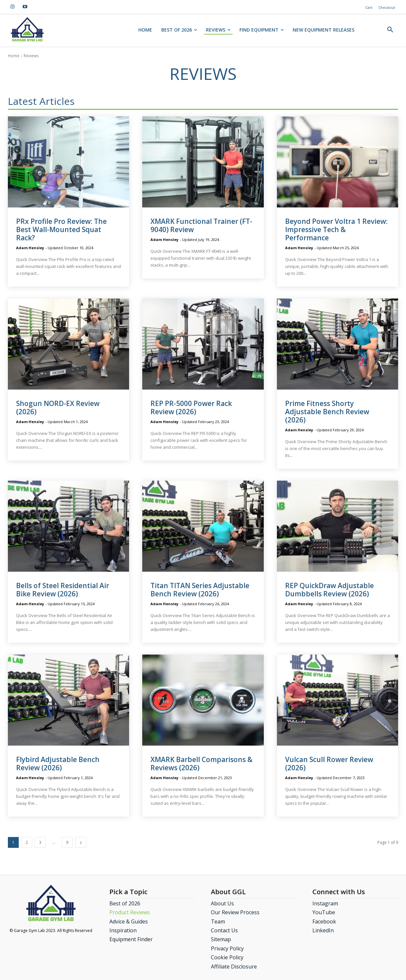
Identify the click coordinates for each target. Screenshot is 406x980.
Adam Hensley (30, 248)
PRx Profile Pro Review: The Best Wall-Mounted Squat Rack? (61, 229)
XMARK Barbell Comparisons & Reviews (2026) (202, 764)
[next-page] (81, 842)
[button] (390, 30)
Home (14, 56)
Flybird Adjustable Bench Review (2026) (58, 764)
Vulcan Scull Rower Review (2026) (329, 764)
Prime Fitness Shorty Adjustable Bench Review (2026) (327, 412)
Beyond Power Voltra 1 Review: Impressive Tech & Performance (336, 229)
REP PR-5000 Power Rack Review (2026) (191, 407)
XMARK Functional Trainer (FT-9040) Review (201, 225)
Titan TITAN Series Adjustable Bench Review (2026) (200, 590)
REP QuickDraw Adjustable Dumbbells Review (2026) (329, 590)
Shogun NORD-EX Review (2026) (58, 407)
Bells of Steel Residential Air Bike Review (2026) (63, 590)
